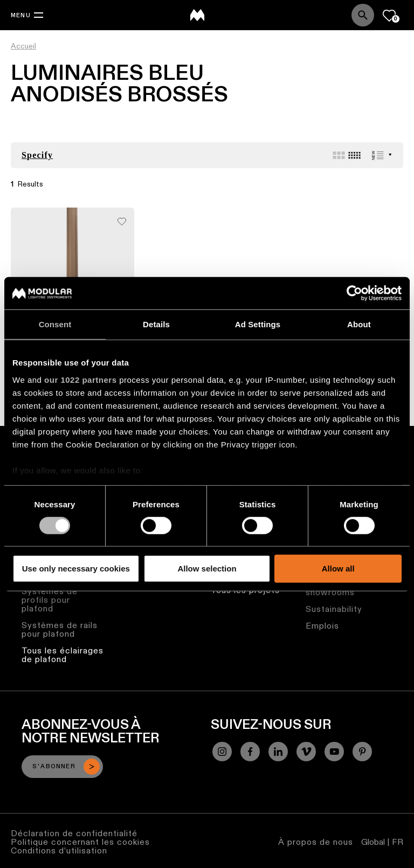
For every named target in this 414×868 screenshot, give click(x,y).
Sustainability (334, 609)
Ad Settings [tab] (258, 324)
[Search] (363, 15)
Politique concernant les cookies (80, 842)
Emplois (322, 626)
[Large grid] (339, 155)
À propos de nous (316, 842)
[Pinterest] (362, 752)
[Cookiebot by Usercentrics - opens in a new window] (354, 293)
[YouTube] (334, 752)
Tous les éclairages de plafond (63, 655)
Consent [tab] (55, 324)
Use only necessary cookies (76, 569)
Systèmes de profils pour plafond (50, 600)
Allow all (338, 569)
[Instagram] (222, 752)
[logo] (197, 15)
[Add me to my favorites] (122, 219)
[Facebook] (250, 752)
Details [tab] (156, 324)
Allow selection (207, 569)
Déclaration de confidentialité (74, 833)
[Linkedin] (278, 752)
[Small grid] (354, 155)
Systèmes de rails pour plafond (60, 629)
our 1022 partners (80, 379)
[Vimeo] (306, 752)
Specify (37, 155)
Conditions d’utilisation (59, 850)
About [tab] (359, 324)
